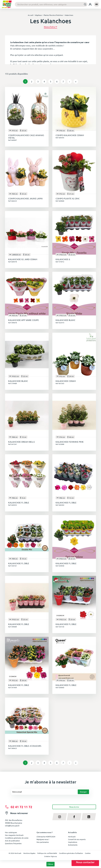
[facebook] (74, 817)
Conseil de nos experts (77, 839)
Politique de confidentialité (47, 853)
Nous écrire (74, 807)
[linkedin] (89, 817)
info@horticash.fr (12, 826)
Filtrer (50, 864)
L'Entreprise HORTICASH (46, 837)
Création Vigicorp (50, 856)
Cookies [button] (88, 853)
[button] (51, 27)
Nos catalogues (11, 832)
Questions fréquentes (13, 843)
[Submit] (84, 4)
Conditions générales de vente (17, 838)
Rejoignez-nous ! (43, 839)
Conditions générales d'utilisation (71, 853)
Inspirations (73, 842)
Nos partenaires (43, 842)
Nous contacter (85, 862)
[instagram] (60, 817)
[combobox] (51, 4)
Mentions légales (29, 853)
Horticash (72, 837)
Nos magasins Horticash (14, 835)
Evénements (73, 845)
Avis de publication (12, 841)
